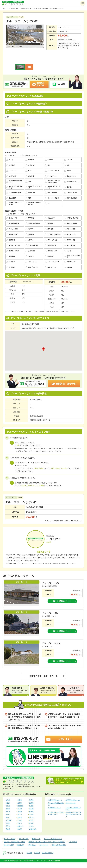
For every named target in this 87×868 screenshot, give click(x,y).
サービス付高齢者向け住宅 (56, 793)
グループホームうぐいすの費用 (32, 475)
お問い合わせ (65, 729)
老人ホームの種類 (10, 828)
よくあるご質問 (9, 835)
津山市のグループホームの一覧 (43, 666)
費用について (36, 828)
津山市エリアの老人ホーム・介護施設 (38, 9)
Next (42, 39)
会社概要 (29, 842)
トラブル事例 (73, 831)
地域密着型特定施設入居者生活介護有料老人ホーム (73, 804)
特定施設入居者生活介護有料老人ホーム (56, 803)
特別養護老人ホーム (54, 797)
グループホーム (70, 792)
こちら (17, 435)
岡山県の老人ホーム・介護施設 (17, 9)
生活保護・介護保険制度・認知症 (15, 831)
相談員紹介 (21, 835)
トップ (5, 9)
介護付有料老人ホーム (55, 790)
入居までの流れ (24, 828)
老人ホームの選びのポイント (53, 828)
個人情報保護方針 (47, 842)
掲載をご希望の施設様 (59, 835)
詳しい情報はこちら (62, 591)
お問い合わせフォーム (59, 458)
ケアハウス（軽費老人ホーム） (73, 798)
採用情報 (37, 842)
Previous (8, 39)
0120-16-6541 (39, 458)
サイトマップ (44, 835)
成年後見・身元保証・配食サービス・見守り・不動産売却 (47, 831)
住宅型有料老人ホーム (73, 790)
